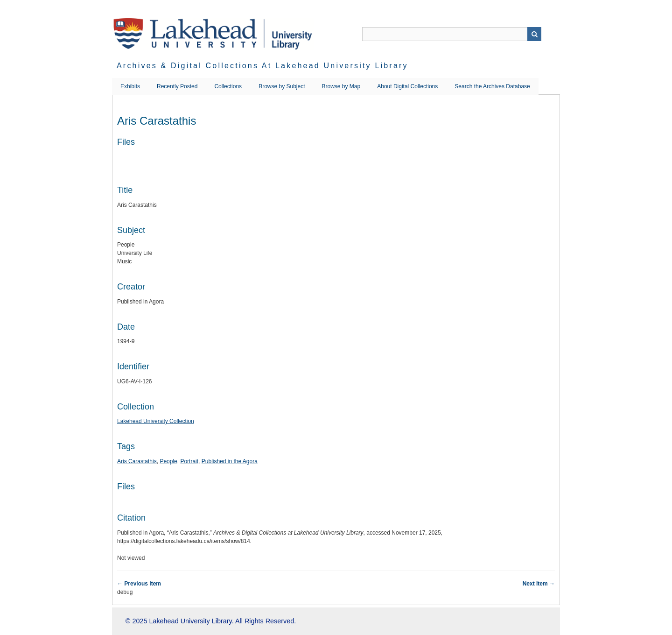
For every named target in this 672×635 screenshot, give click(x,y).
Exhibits (130, 86)
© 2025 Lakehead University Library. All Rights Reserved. (211, 621)
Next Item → (539, 584)
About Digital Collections (407, 86)
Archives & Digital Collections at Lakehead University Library (262, 66)
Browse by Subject (282, 86)
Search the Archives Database (492, 86)
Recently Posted (177, 86)
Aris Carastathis (137, 461)
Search (534, 34)
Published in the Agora (230, 461)
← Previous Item (139, 584)
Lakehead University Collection (156, 421)
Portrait (189, 461)
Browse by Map (341, 86)
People (168, 461)
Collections (228, 86)
